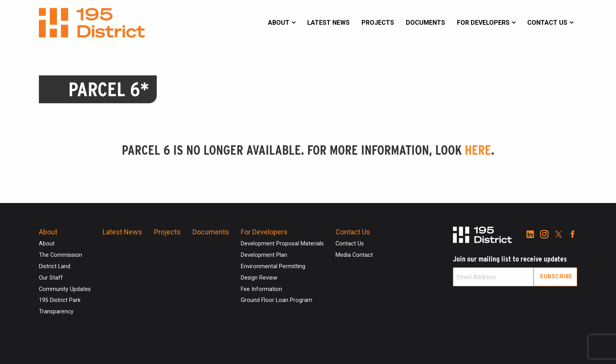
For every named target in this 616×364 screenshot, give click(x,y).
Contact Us (547, 23)
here (478, 150)
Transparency (56, 312)
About (279, 23)
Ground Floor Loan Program (277, 300)
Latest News (328, 23)
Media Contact (354, 255)
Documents (425, 23)
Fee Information (261, 289)
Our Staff (51, 278)
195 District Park (60, 300)
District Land (55, 266)
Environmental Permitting (273, 266)
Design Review (259, 278)
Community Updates (65, 289)
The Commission (60, 255)
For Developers (483, 23)
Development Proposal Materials (282, 244)
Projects (378, 23)
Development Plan (264, 255)
